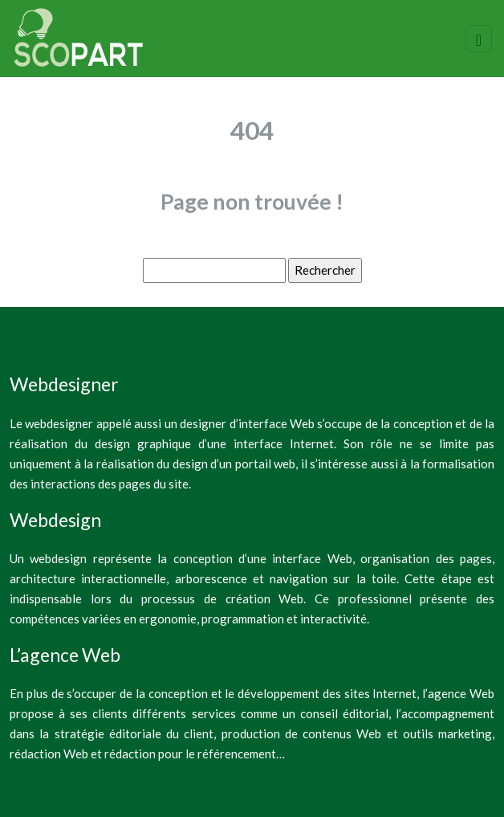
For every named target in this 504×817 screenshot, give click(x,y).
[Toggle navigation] (479, 39)
